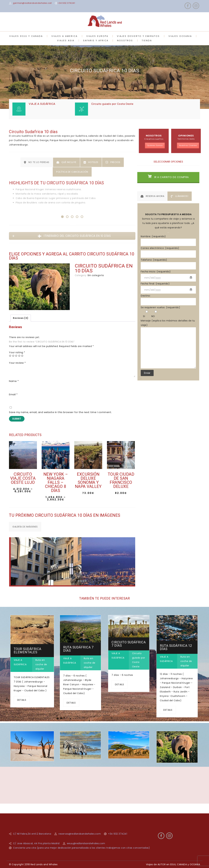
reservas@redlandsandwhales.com (80, 834)
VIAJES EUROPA (97, 36)
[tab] (21, 318)
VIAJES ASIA (66, 41)
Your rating (17, 352)
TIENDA (147, 41)
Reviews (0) (21, 318)
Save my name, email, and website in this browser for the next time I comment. (60, 412)
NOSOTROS (125, 41)
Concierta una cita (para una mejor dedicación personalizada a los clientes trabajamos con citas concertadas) (81, 848)
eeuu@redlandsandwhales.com (86, 843)
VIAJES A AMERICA (64, 36)
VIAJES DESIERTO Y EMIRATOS (138, 36)
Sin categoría (96, 275)
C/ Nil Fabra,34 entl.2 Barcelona (32, 834)
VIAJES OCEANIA (180, 36)
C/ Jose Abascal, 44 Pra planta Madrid (36, 843)
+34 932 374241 (66, 3)
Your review (17, 363)
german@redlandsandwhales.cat (32, 3)
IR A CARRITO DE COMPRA (170, 183)
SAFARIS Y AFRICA (96, 41)
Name (14, 381)
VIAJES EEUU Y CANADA (26, 36)
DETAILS (22, 700)
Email (13, 394)
